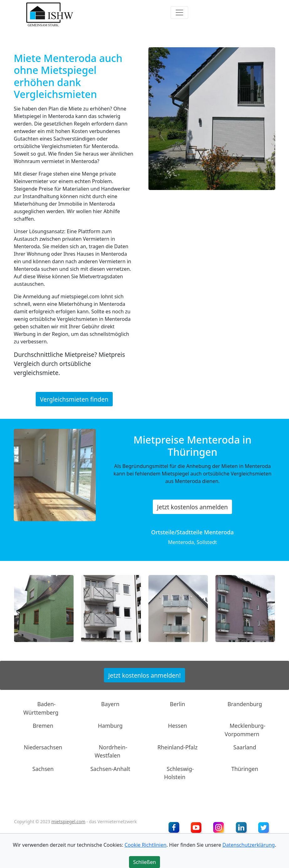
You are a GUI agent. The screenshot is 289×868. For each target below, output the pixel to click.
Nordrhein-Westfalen (111, 751)
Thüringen (245, 769)
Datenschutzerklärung (248, 845)
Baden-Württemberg (41, 708)
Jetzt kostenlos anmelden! (144, 675)
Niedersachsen (43, 747)
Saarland (245, 747)
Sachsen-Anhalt (110, 769)
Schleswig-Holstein (179, 773)
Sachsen (43, 769)
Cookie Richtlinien (146, 845)
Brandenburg (245, 704)
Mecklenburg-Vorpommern (245, 730)
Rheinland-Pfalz (178, 747)
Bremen (43, 726)
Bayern (110, 704)
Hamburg (110, 726)
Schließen (144, 862)
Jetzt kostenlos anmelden (193, 507)
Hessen (178, 726)
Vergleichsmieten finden (74, 399)
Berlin (178, 704)
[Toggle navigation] (179, 13)
